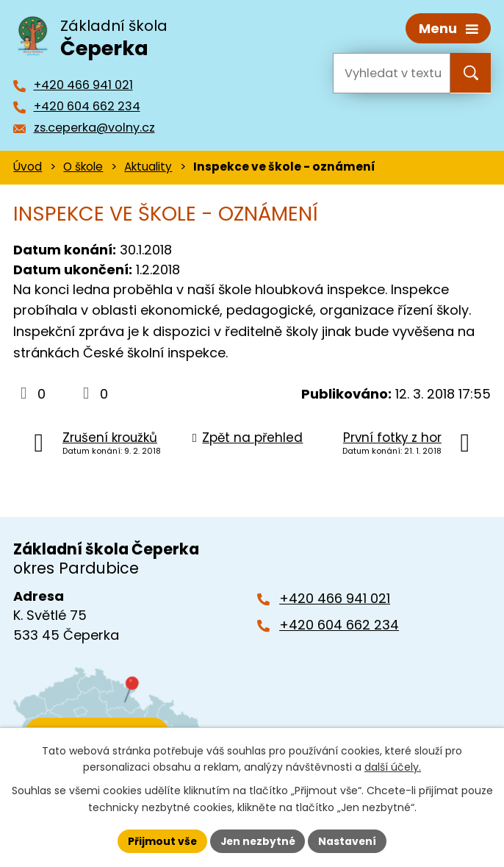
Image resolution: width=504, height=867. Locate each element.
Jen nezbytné (258, 841)
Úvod (28, 166)
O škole (83, 166)
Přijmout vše (161, 841)
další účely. (393, 767)
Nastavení (349, 841)
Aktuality (148, 166)
